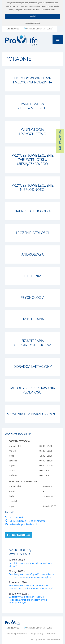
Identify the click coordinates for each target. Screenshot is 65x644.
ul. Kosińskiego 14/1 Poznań (38, 29)
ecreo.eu (55, 639)
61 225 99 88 (12, 29)
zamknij (33, 16)
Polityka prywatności (17, 634)
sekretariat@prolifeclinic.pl (21, 524)
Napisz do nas (19, 535)
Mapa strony (37, 634)
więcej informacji (32, 23)
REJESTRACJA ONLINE (60, 141)
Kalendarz (52, 634)
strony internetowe (41, 639)
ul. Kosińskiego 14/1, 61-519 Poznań (25, 521)
